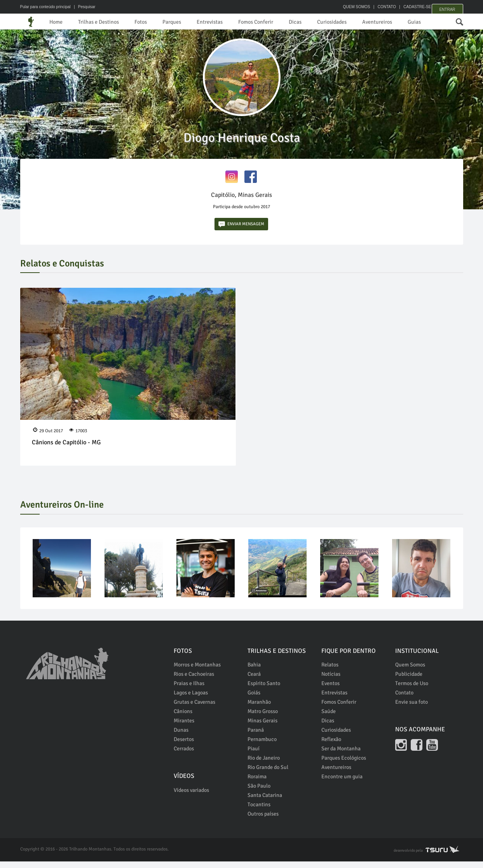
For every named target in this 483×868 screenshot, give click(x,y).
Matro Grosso (263, 718)
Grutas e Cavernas (194, 709)
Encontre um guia (342, 783)
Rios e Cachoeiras (194, 681)
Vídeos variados (191, 797)
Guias (448, 22)
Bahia (254, 671)
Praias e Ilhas (189, 690)
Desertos (184, 746)
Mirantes (184, 727)
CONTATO (379, 7)
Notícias (331, 681)
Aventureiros (408, 22)
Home (57, 22)
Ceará (254, 681)
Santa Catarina (265, 802)
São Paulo (259, 792)
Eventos (330, 690)
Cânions (183, 718)
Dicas (318, 22)
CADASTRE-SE (409, 7)
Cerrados (184, 755)
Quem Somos (410, 671)
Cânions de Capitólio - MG (66, 449)
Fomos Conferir (276, 22)
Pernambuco (262, 746)
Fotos (150, 22)
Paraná (256, 737)
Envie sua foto (412, 709)
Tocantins (259, 811)
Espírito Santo (264, 690)
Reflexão (331, 746)
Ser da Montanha (341, 755)
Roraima (257, 783)
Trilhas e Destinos (104, 22)
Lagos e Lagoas (191, 699)
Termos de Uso (412, 690)
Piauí (254, 755)
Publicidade (409, 681)
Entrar (447, 7)
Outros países (263, 820)
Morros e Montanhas (197, 671)
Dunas (181, 737)
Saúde (329, 718)
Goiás (254, 699)
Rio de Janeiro (264, 765)
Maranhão (259, 709)
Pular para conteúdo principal (45, 7)
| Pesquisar (83, 7)
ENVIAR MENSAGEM (241, 231)
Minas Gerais (262, 727)
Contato (404, 699)
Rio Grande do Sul (268, 774)
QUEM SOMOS (349, 7)
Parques (184, 22)
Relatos (330, 671)
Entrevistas (225, 22)
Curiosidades (358, 22)
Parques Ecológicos (344, 765)
